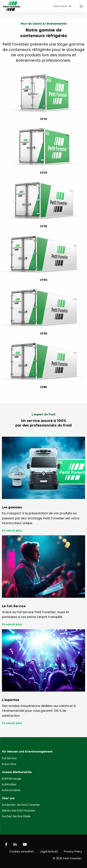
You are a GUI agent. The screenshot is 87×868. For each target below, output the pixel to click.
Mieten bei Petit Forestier (19, 811)
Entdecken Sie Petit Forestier (21, 805)
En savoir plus (12, 531)
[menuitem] (61, 6)
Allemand (60, 6)
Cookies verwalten (22, 851)
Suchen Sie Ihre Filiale (16, 816)
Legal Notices (49, 851)
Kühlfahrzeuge (12, 779)
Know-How (9, 764)
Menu (81, 6)
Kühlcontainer (11, 790)
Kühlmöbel (9, 784)
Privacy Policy (73, 851)
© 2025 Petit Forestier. (67, 858)
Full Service (9, 758)
